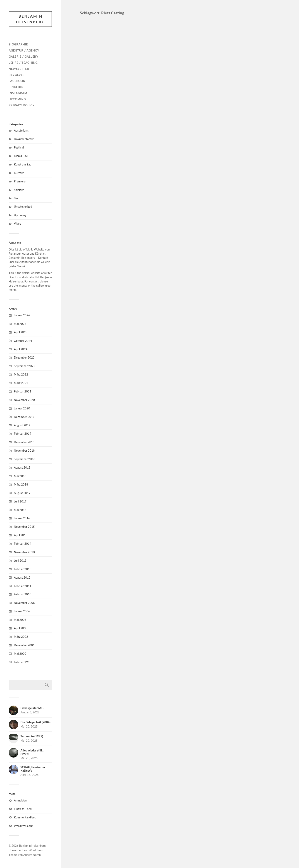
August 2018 (22, 467)
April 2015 (21, 535)
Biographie (18, 44)
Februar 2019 (23, 434)
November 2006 (24, 603)
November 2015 (24, 527)
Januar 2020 (22, 408)
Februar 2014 (23, 544)
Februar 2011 (23, 586)
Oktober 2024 (23, 341)
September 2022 (25, 366)
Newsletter (19, 69)
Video (18, 224)
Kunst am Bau (23, 164)
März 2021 (21, 383)
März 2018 (21, 484)
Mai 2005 (20, 620)
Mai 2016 (20, 510)
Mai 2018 (20, 476)
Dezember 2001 (24, 645)
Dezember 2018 (24, 442)
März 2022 (21, 374)
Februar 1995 (23, 662)
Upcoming (17, 99)
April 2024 (21, 349)
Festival (19, 147)
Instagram (18, 93)
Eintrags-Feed (23, 809)
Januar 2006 (22, 611)
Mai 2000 (20, 654)
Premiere (20, 181)
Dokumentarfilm (24, 139)
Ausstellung (21, 130)
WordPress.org (23, 826)
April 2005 (21, 628)
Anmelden (20, 800)
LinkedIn (16, 87)
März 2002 (21, 637)
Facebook (17, 81)
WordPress (36, 850)
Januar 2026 (22, 315)
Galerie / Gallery (24, 57)
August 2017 (22, 493)
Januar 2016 (22, 518)
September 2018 (25, 459)
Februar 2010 (23, 594)
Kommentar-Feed (25, 817)
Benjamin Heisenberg (30, 19)
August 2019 (22, 425)
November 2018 (24, 451)
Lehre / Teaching (23, 63)
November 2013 (24, 552)
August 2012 (22, 578)
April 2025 (21, 332)
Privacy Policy (22, 105)
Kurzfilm (19, 173)
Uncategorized (23, 207)
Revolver (17, 75)
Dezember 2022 (24, 357)
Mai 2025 (20, 324)
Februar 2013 (23, 569)
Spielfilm (19, 190)
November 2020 (24, 400)
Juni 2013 (20, 561)
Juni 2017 (20, 501)
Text (17, 198)
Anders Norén (32, 855)
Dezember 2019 (24, 417)
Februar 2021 (23, 391)
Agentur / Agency (24, 50)
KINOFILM (21, 156)
